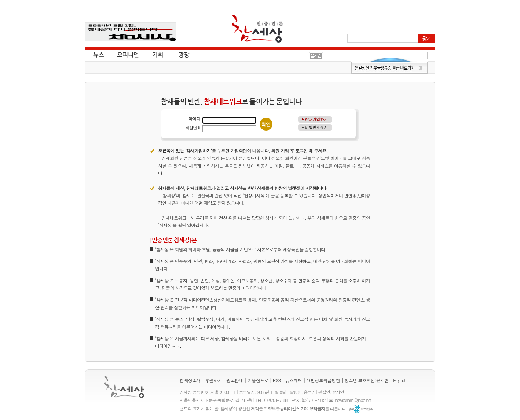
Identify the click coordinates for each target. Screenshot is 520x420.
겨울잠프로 (258, 380)
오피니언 (128, 54)
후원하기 (213, 380)
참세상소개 (190, 380)
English (400, 380)
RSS (277, 380)
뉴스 (98, 54)
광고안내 (235, 380)
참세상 (257, 29)
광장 (179, 54)
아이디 (193, 119)
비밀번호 (193, 127)
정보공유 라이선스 (360, 409)
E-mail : (332, 400)
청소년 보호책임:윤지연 (367, 380)
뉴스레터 (294, 380)
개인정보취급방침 (323, 380)
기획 (158, 54)
